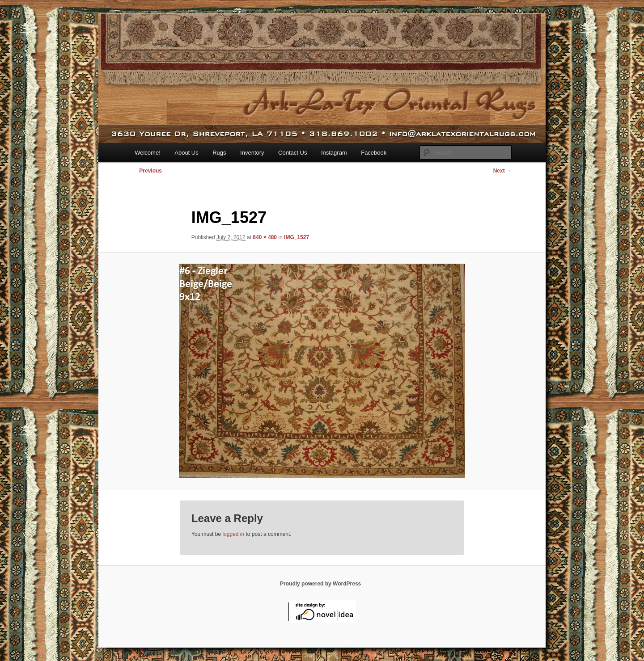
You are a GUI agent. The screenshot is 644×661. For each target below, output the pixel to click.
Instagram (334, 153)
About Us (186, 153)
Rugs (219, 153)
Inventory (252, 153)
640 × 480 (265, 237)
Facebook (374, 153)
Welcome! (148, 153)
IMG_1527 (297, 237)
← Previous (147, 171)
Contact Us (292, 153)
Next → (502, 171)
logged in (233, 534)
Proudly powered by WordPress (320, 584)
